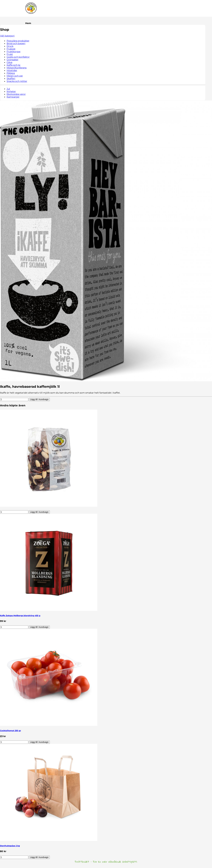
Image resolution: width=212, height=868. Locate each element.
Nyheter (11, 91)
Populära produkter (18, 41)
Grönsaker (13, 60)
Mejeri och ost (15, 76)
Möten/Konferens (17, 68)
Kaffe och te (13, 65)
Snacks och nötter (17, 81)
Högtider (12, 70)
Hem (28, 23)
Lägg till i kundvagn (39, 399)
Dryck (10, 46)
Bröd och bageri (16, 43)
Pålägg (11, 73)
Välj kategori (7, 36)
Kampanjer (13, 97)
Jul (8, 89)
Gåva (9, 62)
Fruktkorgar (14, 52)
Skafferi (11, 78)
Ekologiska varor (16, 94)
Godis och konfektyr (18, 57)
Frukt (10, 54)
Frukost (11, 49)
